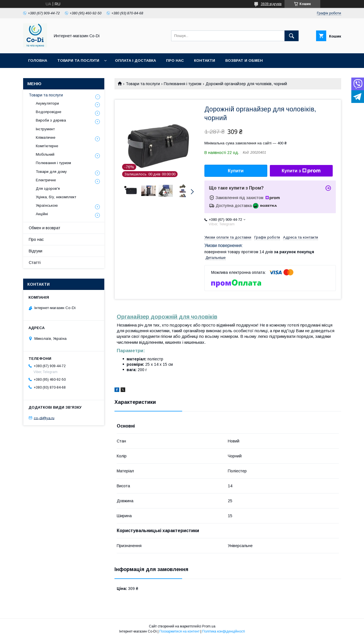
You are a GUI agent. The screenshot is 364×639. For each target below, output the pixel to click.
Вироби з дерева (51, 120)
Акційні (42, 214)
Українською (47, 205)
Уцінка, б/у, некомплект (56, 197)
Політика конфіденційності (224, 631)
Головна (38, 60)
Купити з (301, 171)
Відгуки (36, 251)
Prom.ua (209, 626)
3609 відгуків (271, 4)
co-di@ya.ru (44, 418)
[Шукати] (292, 36)
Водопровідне (48, 112)
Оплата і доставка (135, 60)
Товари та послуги (78, 60)
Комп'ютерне (47, 146)
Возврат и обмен (244, 60)
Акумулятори (47, 103)
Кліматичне (46, 137)
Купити (236, 171)
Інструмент (45, 129)
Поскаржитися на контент (179, 631)
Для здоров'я (48, 189)
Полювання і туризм (183, 84)
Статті (35, 263)
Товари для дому (51, 172)
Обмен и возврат (45, 228)
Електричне (46, 180)
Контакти (205, 60)
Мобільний (45, 154)
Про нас (175, 60)
